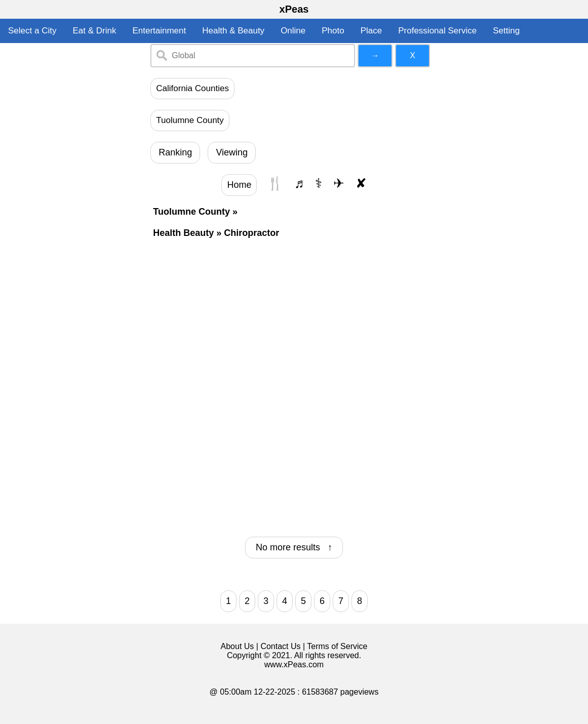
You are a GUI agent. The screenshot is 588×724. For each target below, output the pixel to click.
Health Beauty (183, 233)
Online (293, 31)
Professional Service (437, 31)
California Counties (192, 88)
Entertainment (159, 31)
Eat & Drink (94, 31)
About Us (238, 646)
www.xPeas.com (294, 665)
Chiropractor (251, 233)
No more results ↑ (294, 547)
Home (239, 185)
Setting (506, 31)
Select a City (32, 31)
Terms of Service (337, 646)
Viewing (232, 152)
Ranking (175, 152)
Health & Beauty (233, 31)
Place (371, 31)
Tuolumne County (190, 120)
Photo (333, 31)
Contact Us (280, 646)
